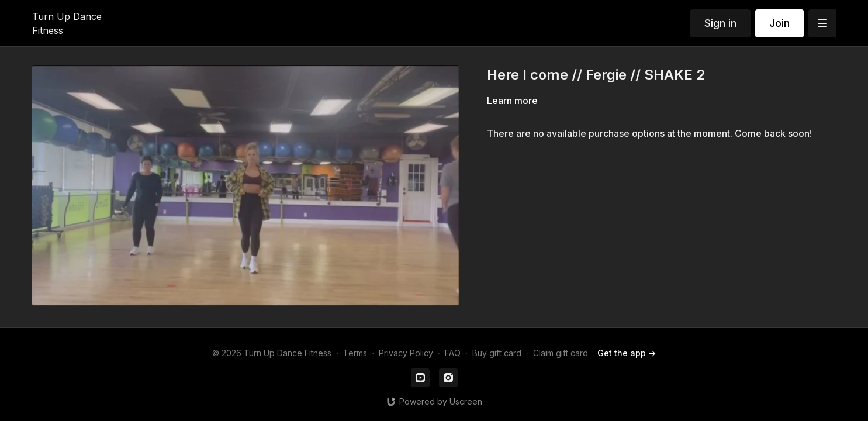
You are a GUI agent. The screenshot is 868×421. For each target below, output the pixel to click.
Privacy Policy (406, 353)
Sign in (720, 23)
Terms (355, 353)
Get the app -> (627, 353)
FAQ (453, 353)
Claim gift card (561, 353)
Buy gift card (497, 353)
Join (779, 23)
